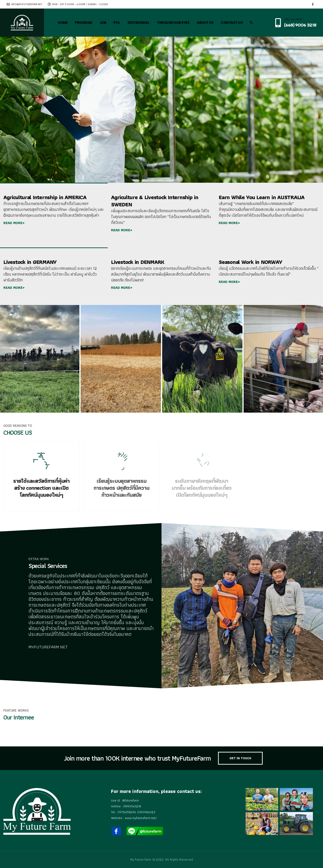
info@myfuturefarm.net (25, 4)
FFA (117, 23)
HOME (63, 23)
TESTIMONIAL (138, 23)
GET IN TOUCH (240, 758)
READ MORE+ (14, 223)
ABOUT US (205, 23)
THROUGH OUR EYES (173, 23)
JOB (103, 23)
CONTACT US (232, 23)
